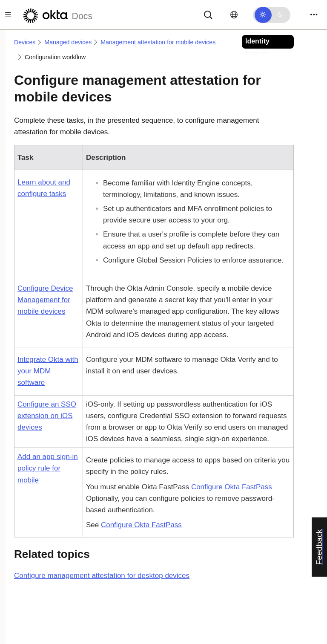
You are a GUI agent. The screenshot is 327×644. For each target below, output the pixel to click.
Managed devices (68, 42)
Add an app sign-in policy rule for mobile (48, 468)
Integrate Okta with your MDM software (48, 371)
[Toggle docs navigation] (8, 15)
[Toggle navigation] (314, 15)
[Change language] (234, 15)
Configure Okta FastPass (232, 487)
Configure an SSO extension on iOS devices (47, 416)
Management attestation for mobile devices (158, 42)
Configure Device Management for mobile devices (45, 300)
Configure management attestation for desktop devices (102, 576)
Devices (25, 42)
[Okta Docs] (57, 15)
